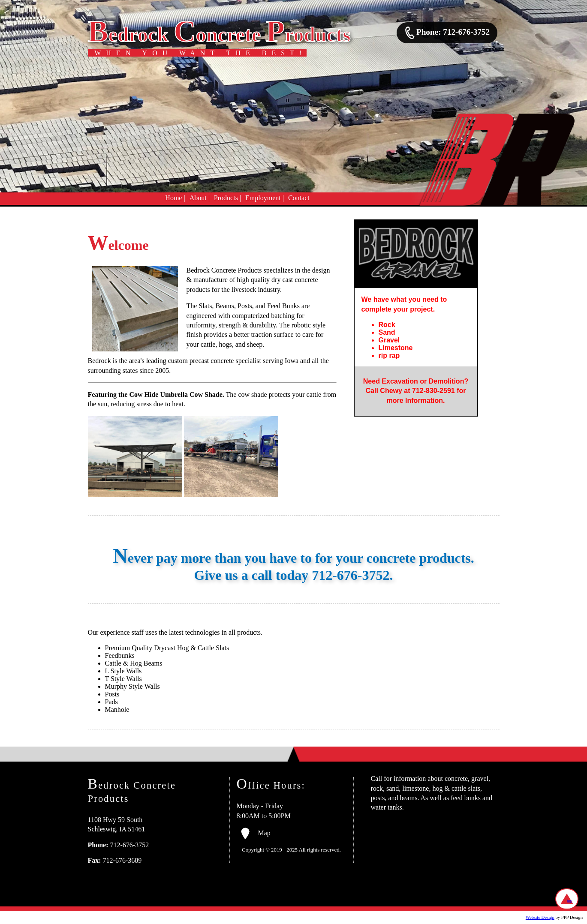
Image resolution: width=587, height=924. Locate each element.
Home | (175, 198)
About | (200, 198)
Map (256, 833)
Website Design (540, 917)
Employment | (265, 198)
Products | (227, 198)
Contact (299, 198)
